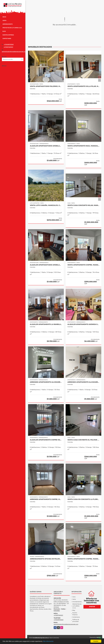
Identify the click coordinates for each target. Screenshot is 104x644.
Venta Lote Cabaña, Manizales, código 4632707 (46, 205)
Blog (4, 31)
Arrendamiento (8, 24)
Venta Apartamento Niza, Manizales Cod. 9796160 (83, 146)
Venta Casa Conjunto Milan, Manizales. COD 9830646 (83, 205)
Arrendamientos (77, 602)
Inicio (4, 17)
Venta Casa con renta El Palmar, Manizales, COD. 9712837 (83, 440)
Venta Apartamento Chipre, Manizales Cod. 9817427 (83, 559)
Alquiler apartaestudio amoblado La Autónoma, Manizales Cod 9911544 (46, 265)
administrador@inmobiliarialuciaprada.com (14, 52)
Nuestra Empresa (8, 35)
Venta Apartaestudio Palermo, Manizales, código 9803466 (46, 86)
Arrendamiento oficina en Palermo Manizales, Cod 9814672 (46, 559)
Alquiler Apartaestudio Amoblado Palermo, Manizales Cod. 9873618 (46, 146)
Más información (48, 641)
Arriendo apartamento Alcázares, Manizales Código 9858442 (46, 382)
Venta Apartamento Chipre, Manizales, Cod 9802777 (83, 265)
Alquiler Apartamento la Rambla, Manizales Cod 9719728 (46, 324)
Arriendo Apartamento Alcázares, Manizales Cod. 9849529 (83, 382)
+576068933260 (9, 44)
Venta (4, 20)
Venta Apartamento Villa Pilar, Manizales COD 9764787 (83, 86)
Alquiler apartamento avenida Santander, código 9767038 (83, 324)
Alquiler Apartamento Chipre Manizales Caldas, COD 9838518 (46, 440)
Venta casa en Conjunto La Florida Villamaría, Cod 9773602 (83, 499)
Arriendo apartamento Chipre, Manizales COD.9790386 (46, 499)
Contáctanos (7, 39)
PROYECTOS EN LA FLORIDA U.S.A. (12, 28)
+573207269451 (8, 47)
